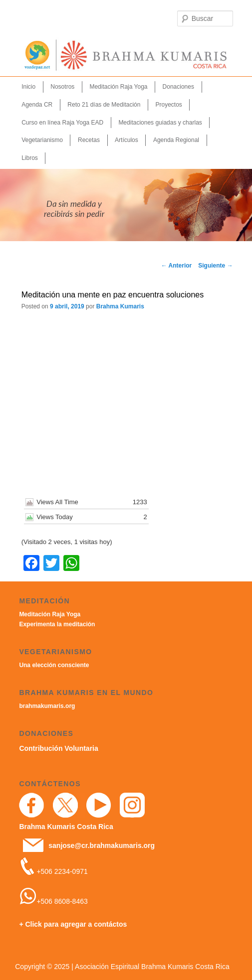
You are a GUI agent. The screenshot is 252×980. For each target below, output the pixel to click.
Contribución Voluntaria (58, 748)
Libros (30, 158)
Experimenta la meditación (57, 624)
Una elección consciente (54, 665)
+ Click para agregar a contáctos (73, 924)
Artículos (126, 140)
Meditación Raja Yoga (118, 87)
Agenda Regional (176, 140)
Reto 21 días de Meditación (104, 105)
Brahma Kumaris (120, 306)
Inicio (28, 87)
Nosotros (62, 87)
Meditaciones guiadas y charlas (160, 123)
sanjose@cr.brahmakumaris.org (102, 845)
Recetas (89, 140)
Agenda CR (37, 105)
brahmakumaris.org (47, 706)
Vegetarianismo (42, 140)
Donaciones (178, 87)
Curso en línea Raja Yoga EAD (62, 123)
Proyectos (169, 105)
